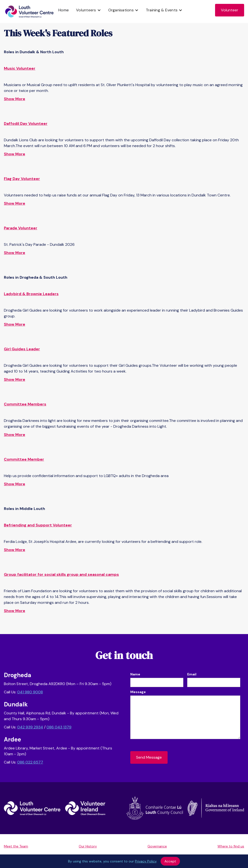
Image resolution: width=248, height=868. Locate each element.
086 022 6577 (30, 762)
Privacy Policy (146, 861)
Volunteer (230, 10)
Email (192, 674)
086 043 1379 (59, 727)
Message (138, 692)
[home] (29, 11)
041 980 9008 (30, 692)
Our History (88, 846)
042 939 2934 (30, 727)
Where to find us (231, 846)
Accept (170, 861)
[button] (89, 10)
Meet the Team (16, 846)
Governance (157, 846)
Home (64, 10)
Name (135, 674)
